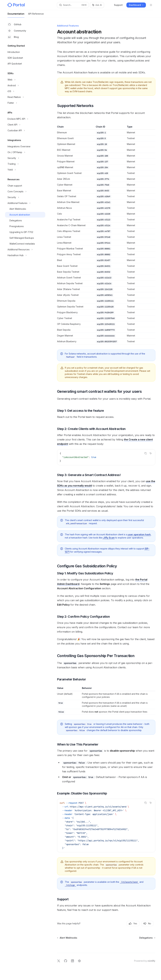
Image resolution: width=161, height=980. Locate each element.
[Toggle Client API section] (25, 125)
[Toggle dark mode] (151, 5)
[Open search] (73, 5)
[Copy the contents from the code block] (146, 453)
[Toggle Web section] (25, 80)
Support (118, 5)
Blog (13, 37)
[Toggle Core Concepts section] (25, 192)
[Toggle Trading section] (25, 164)
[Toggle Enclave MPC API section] (25, 119)
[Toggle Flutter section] (25, 103)
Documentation (16, 15)
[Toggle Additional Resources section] (25, 250)
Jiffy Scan (109, 538)
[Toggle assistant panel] (97, 5)
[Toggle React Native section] (25, 97)
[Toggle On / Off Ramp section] (25, 152)
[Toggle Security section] (25, 158)
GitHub (14, 24)
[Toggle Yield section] (25, 170)
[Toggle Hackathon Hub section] (25, 255)
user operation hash (139, 534)
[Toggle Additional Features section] (25, 203)
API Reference (36, 15)
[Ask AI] (151, 453)
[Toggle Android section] (25, 85)
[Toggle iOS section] (25, 91)
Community (17, 31)
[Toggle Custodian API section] (25, 130)
